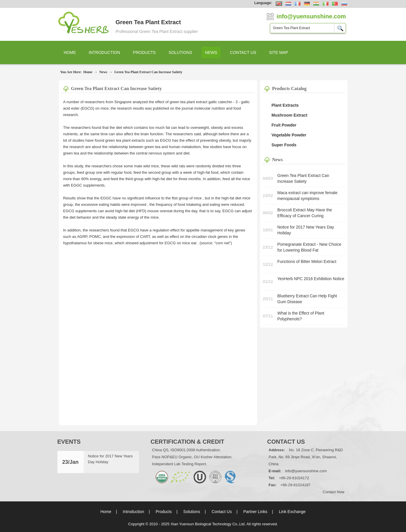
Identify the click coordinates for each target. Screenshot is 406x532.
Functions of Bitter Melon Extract (307, 261)
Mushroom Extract (290, 115)
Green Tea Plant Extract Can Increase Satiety (148, 72)
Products (144, 52)
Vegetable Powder (289, 135)
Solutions (180, 52)
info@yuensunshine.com (306, 471)
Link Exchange (292, 512)
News (211, 52)
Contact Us (243, 52)
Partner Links (255, 512)
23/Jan (70, 462)
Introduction (104, 52)
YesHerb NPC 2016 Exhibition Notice (311, 279)
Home (70, 52)
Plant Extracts (285, 105)
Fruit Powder (284, 125)
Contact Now (333, 492)
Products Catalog (289, 88)
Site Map (278, 52)
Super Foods (284, 145)
